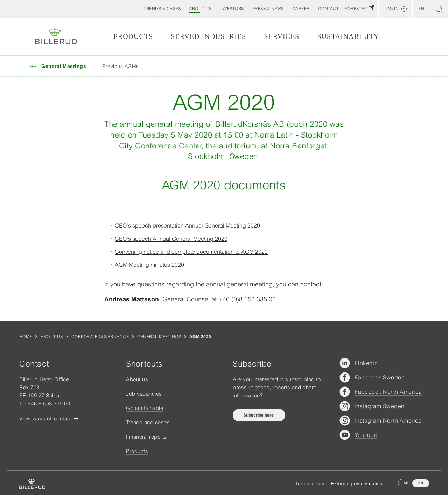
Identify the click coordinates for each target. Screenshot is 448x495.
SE (406, 483)
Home (26, 337)
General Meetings (159, 337)
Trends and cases (148, 422)
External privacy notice (357, 484)
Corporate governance (100, 337)
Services (282, 36)
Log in (391, 9)
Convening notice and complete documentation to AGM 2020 (191, 252)
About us (52, 337)
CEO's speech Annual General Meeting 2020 (171, 239)
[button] (200, 9)
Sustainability (348, 36)
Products (133, 36)
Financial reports (146, 437)
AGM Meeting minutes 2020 (149, 265)
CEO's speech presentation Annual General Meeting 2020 (187, 225)
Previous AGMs (121, 66)
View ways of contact (45, 419)
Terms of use (310, 484)
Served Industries (208, 36)
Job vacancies (144, 394)
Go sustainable (145, 408)
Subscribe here (259, 415)
